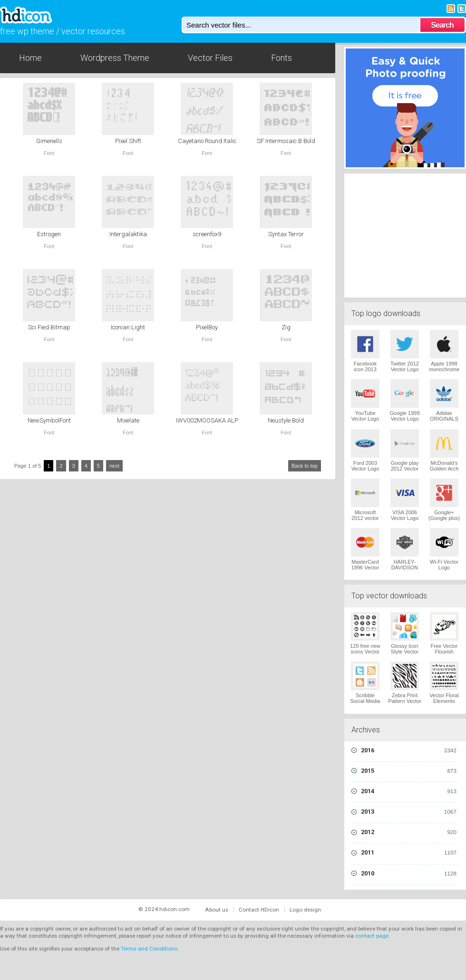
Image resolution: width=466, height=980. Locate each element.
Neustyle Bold (286, 420)
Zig (286, 327)
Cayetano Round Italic (207, 141)
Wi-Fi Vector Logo (444, 565)
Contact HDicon (259, 910)
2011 (409, 853)
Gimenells (49, 141)
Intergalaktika (128, 234)
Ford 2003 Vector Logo (365, 466)
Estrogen (49, 234)
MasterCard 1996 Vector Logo (365, 567)
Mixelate (128, 420)
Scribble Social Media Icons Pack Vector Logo (365, 704)
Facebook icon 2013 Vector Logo (365, 369)
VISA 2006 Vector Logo (405, 515)
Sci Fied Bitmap (49, 327)
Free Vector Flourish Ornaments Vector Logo (444, 654)
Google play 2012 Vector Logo (405, 469)
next (114, 466)
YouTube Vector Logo (365, 416)
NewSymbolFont (49, 420)
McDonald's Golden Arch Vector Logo (444, 469)
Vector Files (210, 58)
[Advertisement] (405, 234)
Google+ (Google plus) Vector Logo (444, 518)
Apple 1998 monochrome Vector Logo (444, 369)
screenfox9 (207, 234)
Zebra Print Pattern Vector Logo (405, 701)
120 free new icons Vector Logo (365, 652)
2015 (409, 771)
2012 (409, 832)
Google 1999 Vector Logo (405, 416)
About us (217, 910)
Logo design (305, 910)
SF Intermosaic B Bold (286, 141)
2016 (409, 750)
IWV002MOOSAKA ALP (207, 420)
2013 (409, 812)
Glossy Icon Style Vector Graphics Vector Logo (405, 654)
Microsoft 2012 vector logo (365, 518)
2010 (409, 874)
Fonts (282, 58)
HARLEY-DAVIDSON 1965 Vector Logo (405, 570)
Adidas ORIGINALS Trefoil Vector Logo (444, 422)
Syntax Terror (286, 234)
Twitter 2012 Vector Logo (405, 366)
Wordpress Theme (115, 58)
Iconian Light (128, 327)
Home (30, 58)
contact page (372, 936)
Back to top (305, 466)
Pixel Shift (128, 141)
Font (49, 153)
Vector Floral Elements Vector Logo (444, 701)
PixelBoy (207, 327)
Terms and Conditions (149, 949)
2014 (409, 791)
